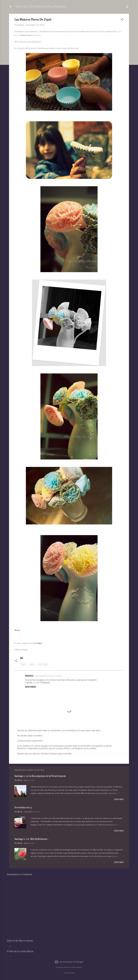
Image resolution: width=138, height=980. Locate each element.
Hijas (23, 664)
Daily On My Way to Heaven (25, 946)
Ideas (32, 664)
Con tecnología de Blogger (69, 962)
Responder (31, 687)
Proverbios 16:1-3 (23, 808)
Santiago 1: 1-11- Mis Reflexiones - (31, 839)
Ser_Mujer (43, 664)
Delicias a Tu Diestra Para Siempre (41, 6)
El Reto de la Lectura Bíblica (25, 957)
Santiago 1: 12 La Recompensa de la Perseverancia (40, 776)
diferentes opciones (26, 35)
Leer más (119, 799)
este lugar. (38, 643)
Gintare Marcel (77, 967)
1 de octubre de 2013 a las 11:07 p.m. (48, 676)
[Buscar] (127, 7)
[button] (122, 20)
